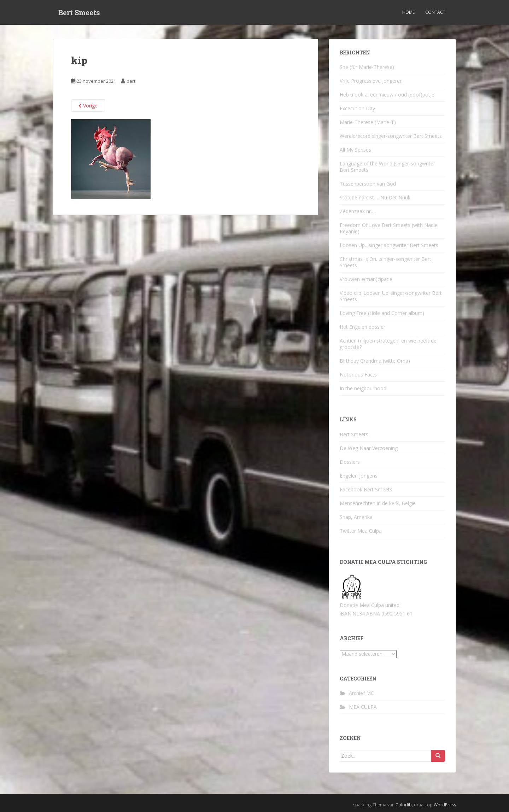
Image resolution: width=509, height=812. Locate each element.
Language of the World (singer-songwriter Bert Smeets (387, 167)
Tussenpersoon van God (368, 184)
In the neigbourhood (363, 388)
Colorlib (404, 805)
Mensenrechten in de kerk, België (378, 503)
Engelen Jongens (359, 476)
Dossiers (350, 462)
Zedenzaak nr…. (358, 211)
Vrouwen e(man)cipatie (366, 279)
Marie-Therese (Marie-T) (368, 122)
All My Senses (355, 150)
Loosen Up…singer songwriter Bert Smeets (389, 245)
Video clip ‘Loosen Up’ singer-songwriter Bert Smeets (391, 296)
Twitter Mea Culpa (361, 531)
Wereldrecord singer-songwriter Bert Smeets (391, 136)
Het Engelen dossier (362, 327)
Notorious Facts (358, 375)
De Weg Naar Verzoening (369, 448)
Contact (435, 12)
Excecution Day (357, 108)
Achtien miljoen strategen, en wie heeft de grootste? (388, 344)
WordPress (445, 805)
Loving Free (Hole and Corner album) (382, 313)
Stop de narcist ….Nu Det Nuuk (375, 197)
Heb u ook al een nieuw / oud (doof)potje (387, 95)
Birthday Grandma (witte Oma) (375, 361)
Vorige (88, 106)
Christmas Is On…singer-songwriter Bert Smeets (385, 262)
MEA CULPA (363, 707)
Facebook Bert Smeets (366, 489)
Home (408, 12)
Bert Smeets (79, 12)
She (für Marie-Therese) (367, 67)
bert (131, 81)
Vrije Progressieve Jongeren (371, 81)
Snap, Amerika (356, 517)
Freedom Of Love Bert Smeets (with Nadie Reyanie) (389, 228)
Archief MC (361, 693)
